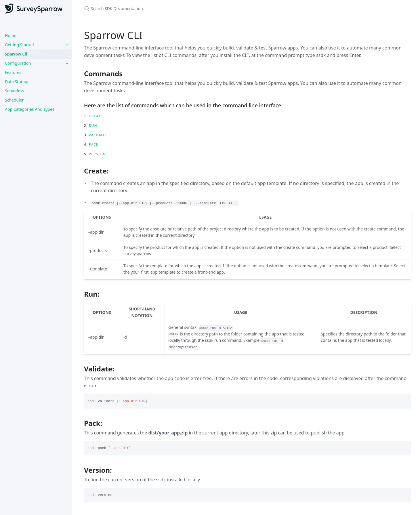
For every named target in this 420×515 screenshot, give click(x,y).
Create (96, 116)
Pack (94, 145)
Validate (98, 135)
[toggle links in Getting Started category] (67, 45)
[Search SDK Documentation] (152, 8)
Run (93, 126)
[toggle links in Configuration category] (67, 63)
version (97, 154)
